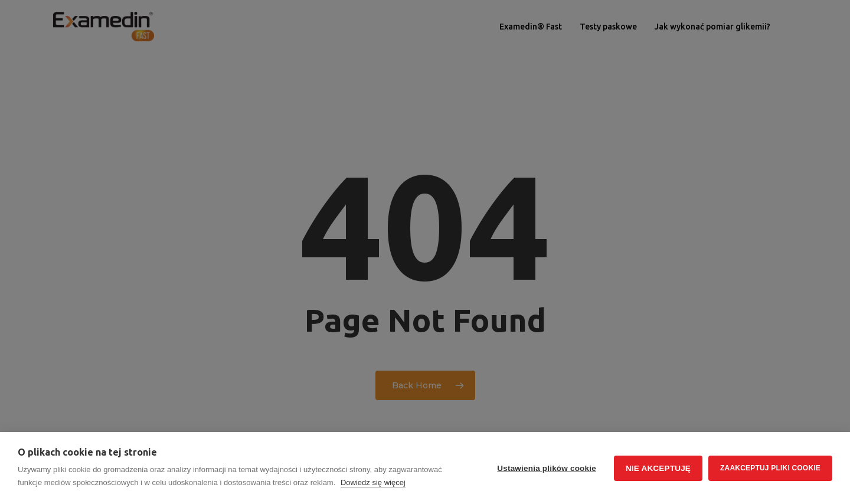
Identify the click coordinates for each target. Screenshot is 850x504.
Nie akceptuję (658, 468)
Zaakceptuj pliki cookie (770, 468)
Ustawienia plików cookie (547, 468)
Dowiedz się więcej (373, 482)
